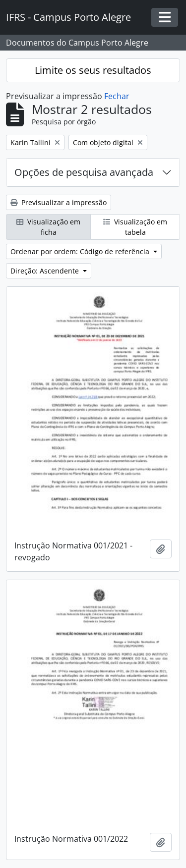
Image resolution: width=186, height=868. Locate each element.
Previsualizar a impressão (59, 202)
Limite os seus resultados (93, 70)
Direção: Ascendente (46, 271)
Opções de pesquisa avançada (84, 172)
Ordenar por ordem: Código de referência (81, 251)
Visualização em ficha (48, 227)
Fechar (117, 96)
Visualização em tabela (135, 227)
